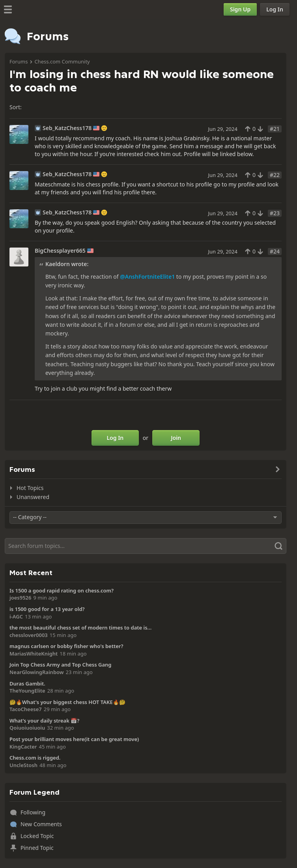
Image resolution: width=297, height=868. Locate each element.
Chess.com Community (62, 61)
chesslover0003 (29, 635)
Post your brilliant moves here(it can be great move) (74, 739)
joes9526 (20, 598)
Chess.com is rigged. (35, 758)
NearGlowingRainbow (37, 672)
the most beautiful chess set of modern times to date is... (80, 628)
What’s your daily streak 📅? (44, 721)
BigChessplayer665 (60, 251)
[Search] (146, 546)
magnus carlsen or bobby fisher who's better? (66, 646)
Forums (19, 61)
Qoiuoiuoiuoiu (27, 728)
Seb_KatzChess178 (67, 128)
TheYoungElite (27, 691)
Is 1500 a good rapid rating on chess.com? (62, 590)
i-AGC (16, 617)
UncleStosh (23, 765)
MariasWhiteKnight (34, 654)
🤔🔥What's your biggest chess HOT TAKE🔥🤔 (67, 702)
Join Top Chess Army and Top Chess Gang (60, 665)
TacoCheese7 (26, 709)
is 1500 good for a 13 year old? (47, 609)
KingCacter (23, 747)
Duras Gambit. (27, 684)
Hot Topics (30, 488)
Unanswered (33, 497)
